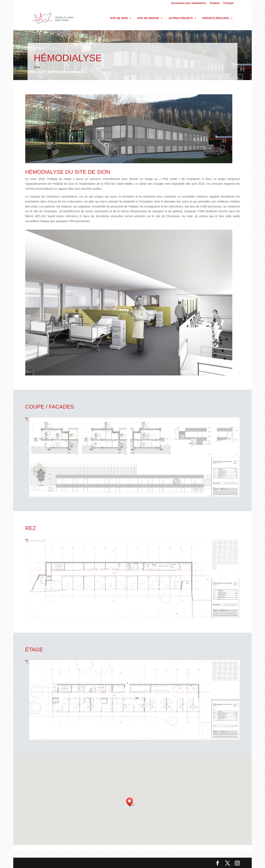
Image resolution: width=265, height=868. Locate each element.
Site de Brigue (148, 18)
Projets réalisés (216, 18)
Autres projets (181, 18)
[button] (131, 802)
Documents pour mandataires (189, 3)
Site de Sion (119, 18)
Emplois (215, 3)
